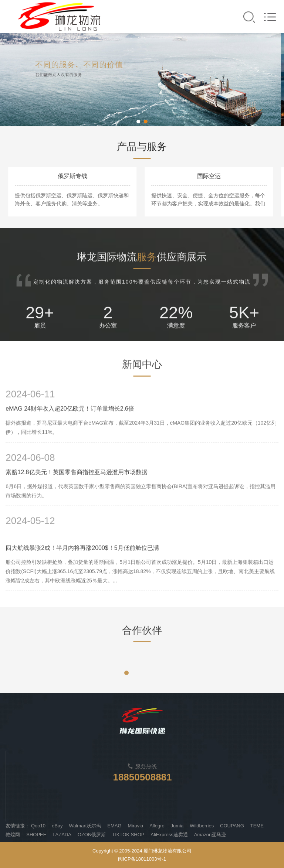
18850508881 (142, 777)
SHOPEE (36, 835)
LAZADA (62, 835)
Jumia (177, 826)
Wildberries (202, 826)
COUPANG (232, 826)
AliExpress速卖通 (169, 835)
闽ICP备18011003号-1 (142, 859)
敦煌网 (13, 835)
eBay (57, 826)
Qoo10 (38, 826)
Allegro (157, 826)
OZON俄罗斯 (92, 835)
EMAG (114, 826)
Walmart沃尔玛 (85, 826)
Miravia (135, 826)
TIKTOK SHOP (128, 835)
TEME (257, 826)
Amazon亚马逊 (210, 835)
